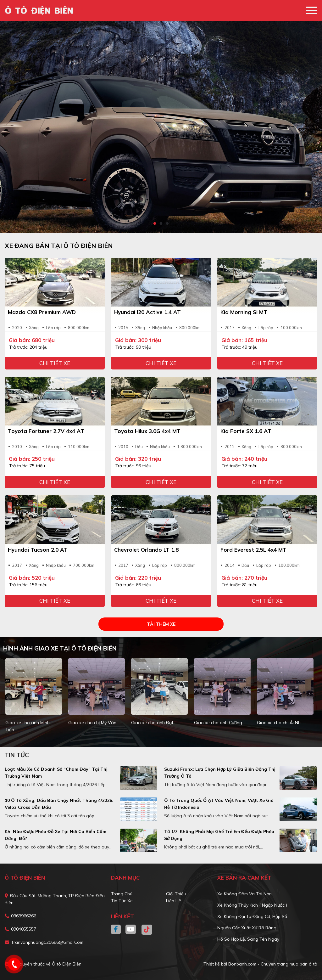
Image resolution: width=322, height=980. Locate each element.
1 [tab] (155, 224)
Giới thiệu (176, 894)
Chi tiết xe (55, 363)
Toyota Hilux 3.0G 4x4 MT (147, 431)
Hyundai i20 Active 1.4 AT (147, 312)
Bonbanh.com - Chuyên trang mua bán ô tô (273, 964)
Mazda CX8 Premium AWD (42, 312)
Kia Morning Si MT (244, 312)
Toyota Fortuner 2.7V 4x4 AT (46, 431)
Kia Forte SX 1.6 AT (246, 431)
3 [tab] (167, 224)
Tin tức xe (122, 901)
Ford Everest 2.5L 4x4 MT (253, 550)
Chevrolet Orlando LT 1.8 (146, 550)
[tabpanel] (161, 127)
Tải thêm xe (161, 624)
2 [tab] (161, 224)
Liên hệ (174, 901)
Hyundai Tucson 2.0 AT (38, 550)
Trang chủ (122, 894)
